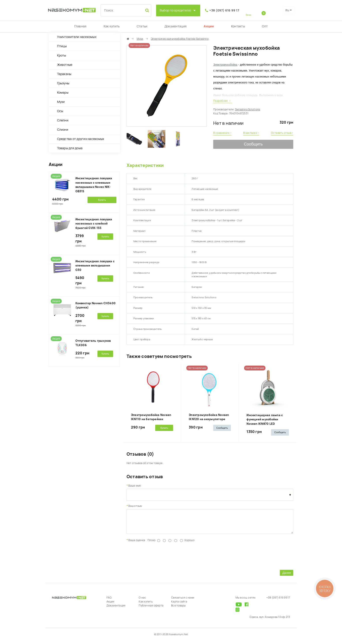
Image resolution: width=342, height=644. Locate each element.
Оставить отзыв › (282, 133)
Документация (176, 26)
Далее (287, 576)
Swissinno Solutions (248, 110)
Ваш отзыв (135, 506)
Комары (63, 93)
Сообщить (253, 144)
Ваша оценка (137, 544)
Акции (209, 26)
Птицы (62, 46)
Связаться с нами (183, 601)
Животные (65, 65)
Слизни (63, 130)
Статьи (142, 26)
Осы (60, 111)
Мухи (61, 102)
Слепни (63, 120)
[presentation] (160, 559)
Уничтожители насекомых (77, 37)
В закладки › (251, 133)
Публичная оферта (151, 609)
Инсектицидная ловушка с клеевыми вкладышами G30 (95, 266)
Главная (80, 26)
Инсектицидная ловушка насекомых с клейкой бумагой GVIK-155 (94, 224)
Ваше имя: (135, 486)
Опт (265, 26)
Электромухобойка (225, 65)
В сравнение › (222, 133)
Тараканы (64, 74)
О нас (142, 601)
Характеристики (145, 165)
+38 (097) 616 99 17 (224, 10)
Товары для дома (70, 148)
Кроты (62, 55)
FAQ (109, 601)
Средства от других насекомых (81, 139)
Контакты (238, 26)
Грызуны (63, 83)
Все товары (178, 609)
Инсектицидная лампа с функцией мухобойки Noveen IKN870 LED (265, 419)
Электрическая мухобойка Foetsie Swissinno (180, 39)
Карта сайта (179, 605)
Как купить (112, 26)
